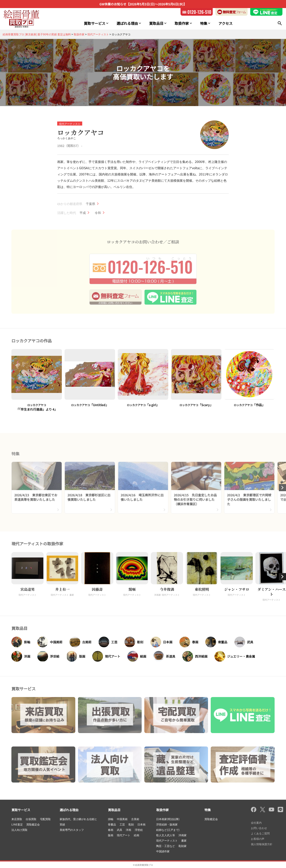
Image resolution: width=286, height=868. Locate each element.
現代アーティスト (70, 124)
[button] (282, 577)
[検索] (280, 23)
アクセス (225, 23)
